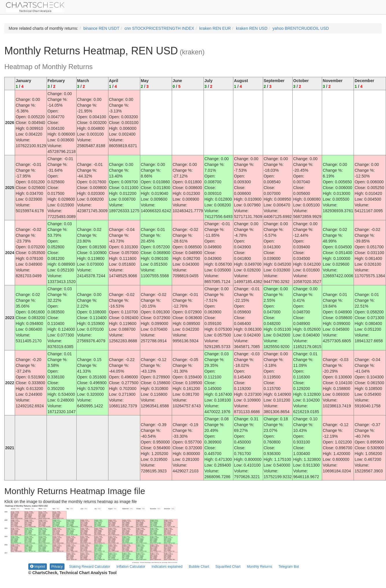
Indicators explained (167, 567)
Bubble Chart (199, 567)
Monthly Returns (260, 567)
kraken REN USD (252, 28)
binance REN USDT (101, 28)
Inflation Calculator (131, 567)
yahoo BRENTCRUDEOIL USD (301, 28)
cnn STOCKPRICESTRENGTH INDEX (159, 28)
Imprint (38, 567)
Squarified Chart (228, 567)
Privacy (57, 567)
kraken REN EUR (215, 28)
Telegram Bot (289, 567)
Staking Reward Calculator (90, 567)
